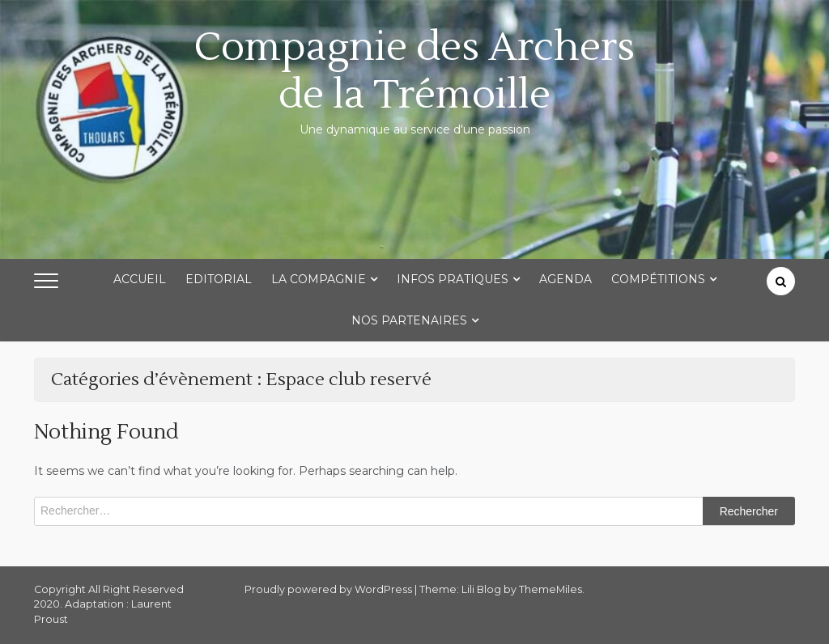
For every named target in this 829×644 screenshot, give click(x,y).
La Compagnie (319, 279)
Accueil (140, 279)
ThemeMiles (551, 589)
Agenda (565, 279)
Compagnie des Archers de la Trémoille (414, 71)
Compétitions (658, 279)
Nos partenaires (409, 320)
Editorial (219, 279)
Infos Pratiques (453, 279)
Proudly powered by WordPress (329, 589)
